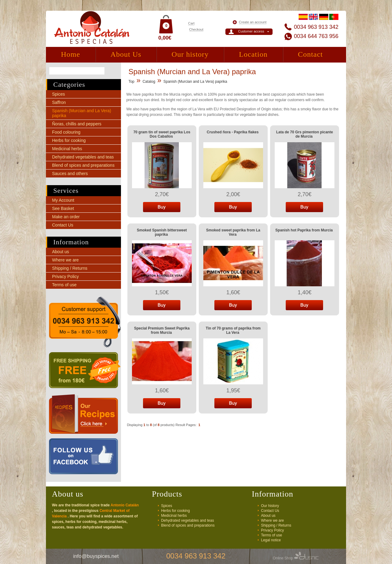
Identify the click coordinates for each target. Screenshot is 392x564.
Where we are (65, 260)
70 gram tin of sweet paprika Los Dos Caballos (162, 134)
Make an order (66, 217)
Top (131, 82)
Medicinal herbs (67, 149)
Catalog (149, 82)
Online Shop (296, 558)
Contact (311, 54)
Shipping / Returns (70, 268)
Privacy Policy (65, 276)
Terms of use (64, 285)
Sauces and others (70, 173)
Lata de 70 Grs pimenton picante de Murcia (305, 134)
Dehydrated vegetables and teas (83, 157)
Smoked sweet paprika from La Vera (233, 232)
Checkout (196, 29)
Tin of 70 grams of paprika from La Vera (233, 330)
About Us (126, 54)
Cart (191, 23)
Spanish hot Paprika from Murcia (304, 230)
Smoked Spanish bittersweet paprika (162, 232)
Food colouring (66, 132)
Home (71, 54)
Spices (58, 94)
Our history (190, 54)
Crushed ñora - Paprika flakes (233, 132)
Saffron (59, 102)
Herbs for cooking (69, 140)
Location (253, 54)
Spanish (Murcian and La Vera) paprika (195, 82)
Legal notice (271, 540)
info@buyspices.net (96, 556)
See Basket (63, 208)
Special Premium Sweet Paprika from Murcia (162, 330)
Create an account (253, 22)
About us (60, 252)
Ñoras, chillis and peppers (77, 124)
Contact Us (63, 225)
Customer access (251, 31)
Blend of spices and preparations (83, 165)
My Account (63, 200)
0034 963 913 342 (316, 27)
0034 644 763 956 (316, 36)
